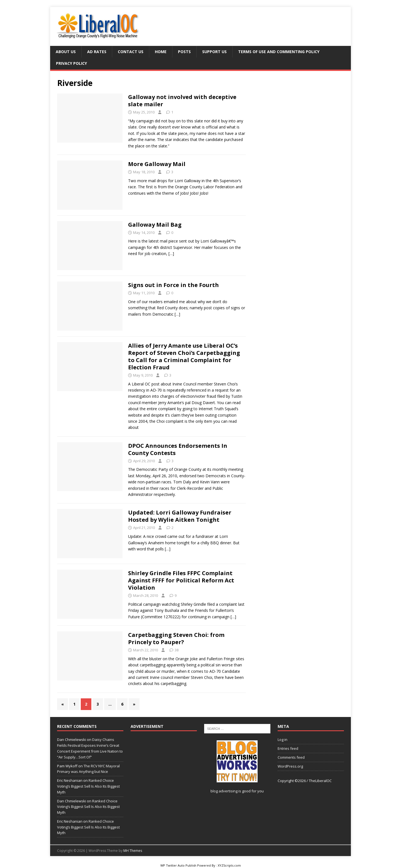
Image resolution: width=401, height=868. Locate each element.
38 (177, 650)
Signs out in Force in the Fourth (173, 285)
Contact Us (131, 52)
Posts (184, 52)
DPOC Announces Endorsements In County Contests (178, 449)
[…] (171, 254)
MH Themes (133, 851)
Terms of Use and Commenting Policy (279, 52)
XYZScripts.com (229, 865)
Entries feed (288, 748)
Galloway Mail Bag (155, 225)
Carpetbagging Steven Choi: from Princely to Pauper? (176, 638)
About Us (66, 52)
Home (161, 52)
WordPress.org (290, 766)
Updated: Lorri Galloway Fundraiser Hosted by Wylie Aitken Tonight (180, 516)
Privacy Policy (71, 63)
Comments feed (291, 757)
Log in (283, 740)
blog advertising (224, 791)
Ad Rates (97, 52)
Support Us (214, 52)
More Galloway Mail (157, 164)
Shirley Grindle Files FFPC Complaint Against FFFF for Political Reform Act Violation (181, 580)
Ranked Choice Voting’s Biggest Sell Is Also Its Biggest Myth (88, 786)
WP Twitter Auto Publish (178, 865)
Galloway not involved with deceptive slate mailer (182, 101)
